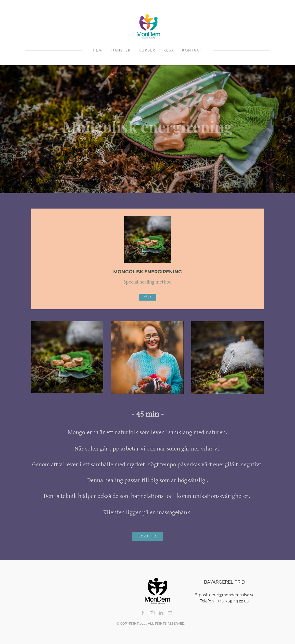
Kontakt (192, 50)
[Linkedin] (161, 613)
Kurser (147, 50)
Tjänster (120, 50)
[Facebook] (143, 613)
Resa (169, 50)
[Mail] (170, 613)
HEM (98, 50)
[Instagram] (152, 613)
